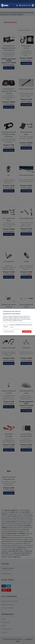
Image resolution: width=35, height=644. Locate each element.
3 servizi (11, 327)
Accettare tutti (27, 331)
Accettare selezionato (9, 331)
